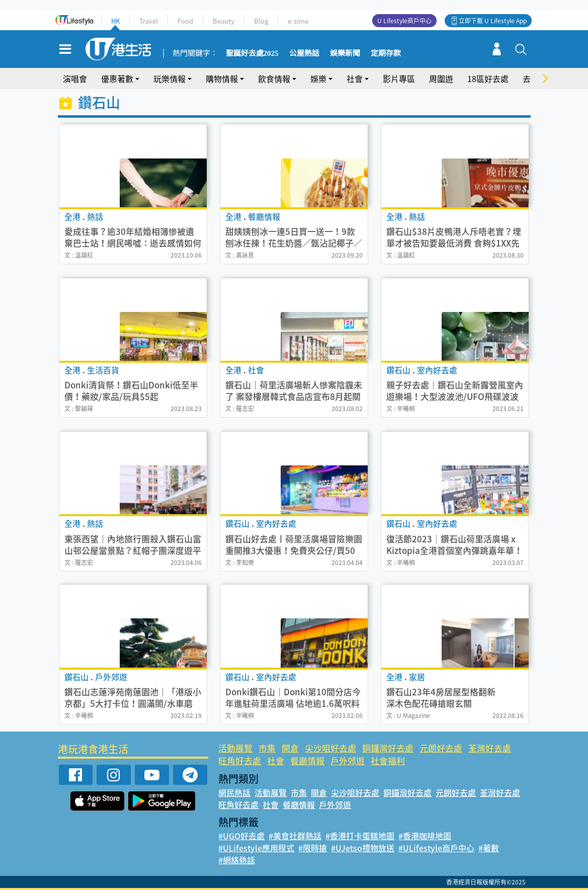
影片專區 (399, 78)
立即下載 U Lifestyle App (493, 21)
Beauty (224, 21)
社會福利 (388, 760)
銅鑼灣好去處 (388, 748)
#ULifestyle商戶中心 (436, 848)
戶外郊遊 (348, 760)
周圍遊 (441, 78)
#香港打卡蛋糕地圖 (360, 836)
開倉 (290, 748)
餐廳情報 (307, 760)
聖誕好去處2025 (252, 53)
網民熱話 (234, 792)
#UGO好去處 (241, 836)
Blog (261, 21)
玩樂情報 (170, 78)
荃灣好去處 (490, 748)
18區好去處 (488, 78)
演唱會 (75, 78)
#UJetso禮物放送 (363, 848)
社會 (355, 78)
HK (115, 21)
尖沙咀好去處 (330, 748)
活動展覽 (235, 748)
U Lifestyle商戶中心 (404, 21)
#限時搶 (313, 848)
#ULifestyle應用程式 (256, 848)
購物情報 (222, 78)
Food (185, 21)
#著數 (489, 848)
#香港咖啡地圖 (425, 836)
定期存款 (386, 53)
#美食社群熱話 (295, 836)
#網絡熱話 (237, 860)
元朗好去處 (441, 748)
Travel (149, 21)
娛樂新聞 (345, 53)
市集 (267, 748)
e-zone (298, 21)
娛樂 (318, 78)
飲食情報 (274, 78)
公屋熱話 (304, 53)
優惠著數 (117, 78)
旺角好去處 (240, 760)
